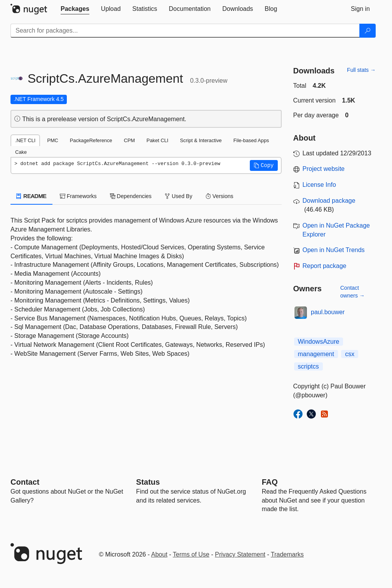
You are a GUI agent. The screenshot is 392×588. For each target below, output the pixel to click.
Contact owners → (353, 292)
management (316, 354)
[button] (264, 165)
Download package (329, 201)
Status (148, 482)
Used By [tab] (179, 196)
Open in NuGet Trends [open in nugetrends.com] (334, 250)
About (159, 554)
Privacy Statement (240, 554)
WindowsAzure (319, 342)
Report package (325, 266)
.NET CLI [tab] (25, 140)
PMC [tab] (52, 140)
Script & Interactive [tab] (201, 140)
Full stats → (361, 70)
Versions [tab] (220, 196)
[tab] (75, 9)
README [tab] (31, 196)
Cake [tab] (21, 152)
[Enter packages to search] (185, 31)
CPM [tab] (129, 140)
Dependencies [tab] (131, 196)
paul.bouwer (328, 312)
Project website (324, 169)
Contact (25, 482)
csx (350, 354)
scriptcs (308, 366)
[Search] (368, 31)
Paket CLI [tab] (157, 140)
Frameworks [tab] (78, 196)
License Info (319, 185)
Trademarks (287, 554)
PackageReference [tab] (91, 140)
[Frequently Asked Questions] (270, 482)
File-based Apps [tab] (251, 140)
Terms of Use (191, 554)
